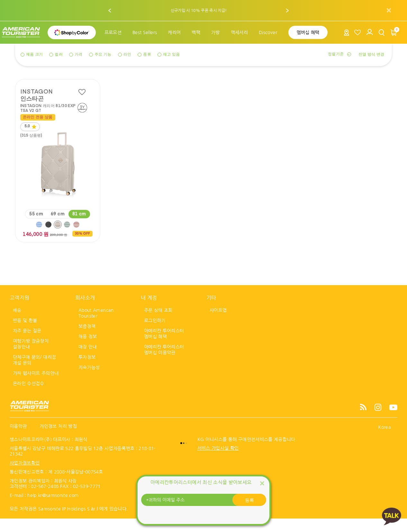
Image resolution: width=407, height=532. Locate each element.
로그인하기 (155, 334)
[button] (110, 11)
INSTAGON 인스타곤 (37, 95)
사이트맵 (218, 323)
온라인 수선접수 (29, 397)
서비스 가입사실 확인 (218, 461)
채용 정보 (88, 350)
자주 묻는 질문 (27, 344)
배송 (17, 323)
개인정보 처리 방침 (58, 439)
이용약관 (18, 439)
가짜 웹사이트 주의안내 (36, 386)
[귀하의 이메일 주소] (204, 500)
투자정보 (87, 370)
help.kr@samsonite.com (53, 509)
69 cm (58, 227)
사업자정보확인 (25, 476)
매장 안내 (88, 360)
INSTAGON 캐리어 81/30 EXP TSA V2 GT (48, 108)
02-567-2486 (45, 500)
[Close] (262, 483)
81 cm (79, 227)
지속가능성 (89, 381)
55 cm (36, 227)
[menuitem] (113, 32)
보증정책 (87, 339)
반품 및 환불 (25, 334)
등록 (249, 500)
